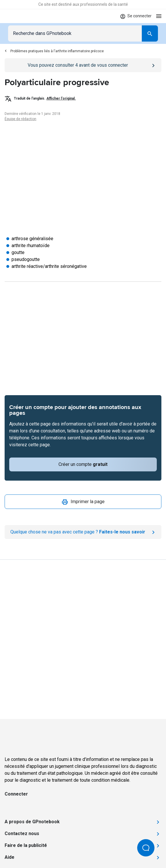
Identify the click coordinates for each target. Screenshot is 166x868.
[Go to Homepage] (21, 16)
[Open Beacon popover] (146, 848)
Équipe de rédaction (20, 119)
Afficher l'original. (61, 98)
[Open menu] (159, 16)
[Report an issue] (83, 532)
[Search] (150, 33)
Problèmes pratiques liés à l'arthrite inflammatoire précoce (54, 51)
